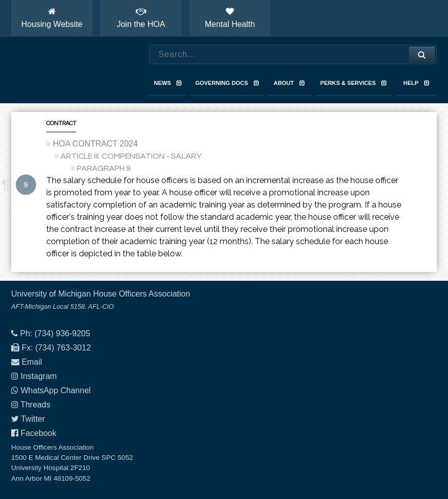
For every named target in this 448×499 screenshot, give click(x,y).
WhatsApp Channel (55, 390)
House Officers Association (70, 70)
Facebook (38, 433)
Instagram (38, 376)
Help (416, 83)
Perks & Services (353, 83)
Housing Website (52, 18)
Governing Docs (227, 83)
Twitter (33, 419)
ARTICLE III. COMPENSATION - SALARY (131, 156)
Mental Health (230, 18)
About (289, 83)
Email (32, 362)
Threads (35, 405)
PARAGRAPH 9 (104, 168)
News (168, 83)
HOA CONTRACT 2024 (95, 144)
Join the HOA (141, 18)
